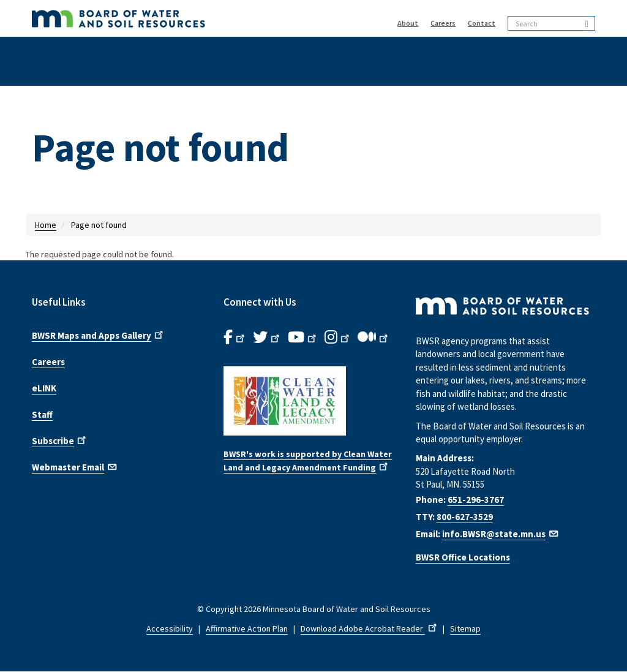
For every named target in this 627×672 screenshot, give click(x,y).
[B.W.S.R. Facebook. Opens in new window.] (235, 338)
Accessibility (170, 629)
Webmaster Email (75, 466)
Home (46, 225)
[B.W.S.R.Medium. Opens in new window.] (374, 338)
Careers (443, 23)
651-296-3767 (476, 500)
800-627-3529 (465, 517)
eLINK (44, 388)
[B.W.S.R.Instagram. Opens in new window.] (338, 338)
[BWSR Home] (177, 18)
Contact (482, 23)
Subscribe (60, 440)
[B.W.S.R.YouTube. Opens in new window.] (303, 338)
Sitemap (465, 629)
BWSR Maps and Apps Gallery (99, 334)
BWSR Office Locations (463, 557)
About (408, 23)
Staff (42, 414)
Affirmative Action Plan (247, 629)
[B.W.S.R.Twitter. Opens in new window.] (267, 338)
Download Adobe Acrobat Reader (370, 629)
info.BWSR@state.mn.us (501, 534)
